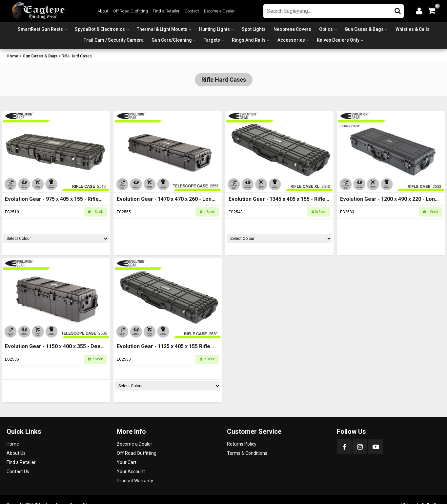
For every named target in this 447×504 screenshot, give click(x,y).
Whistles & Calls (413, 29)
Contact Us (18, 472)
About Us (16, 453)
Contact (192, 11)
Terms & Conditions (247, 453)
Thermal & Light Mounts (162, 29)
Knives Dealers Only (338, 40)
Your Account (131, 472)
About (103, 11)
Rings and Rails (249, 40)
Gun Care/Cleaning (172, 40)
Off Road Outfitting (131, 11)
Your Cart (127, 462)
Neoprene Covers (292, 29)
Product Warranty (135, 481)
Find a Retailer (166, 11)
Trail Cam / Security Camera (114, 40)
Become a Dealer (219, 11)
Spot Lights (254, 29)
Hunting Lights (214, 29)
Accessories (291, 40)
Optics (326, 29)
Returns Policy (242, 444)
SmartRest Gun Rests (40, 29)
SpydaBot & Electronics (100, 29)
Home (12, 56)
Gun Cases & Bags (364, 29)
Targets (212, 40)
